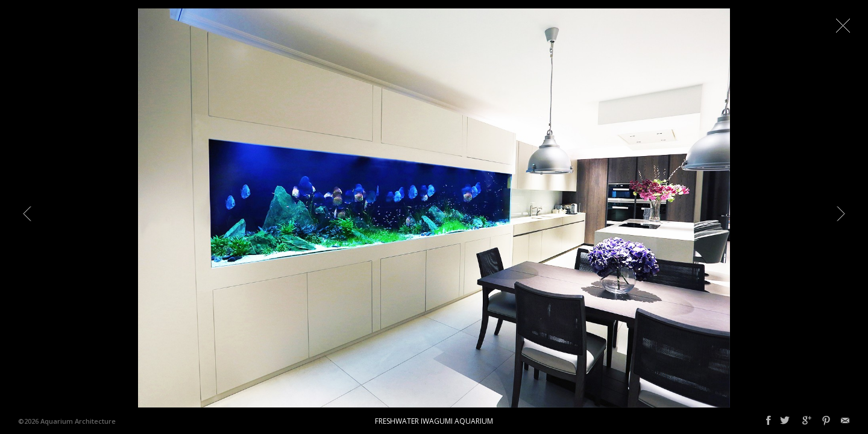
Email (845, 421)
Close (843, 25)
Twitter (785, 421)
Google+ (807, 421)
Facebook (769, 421)
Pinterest (826, 421)
